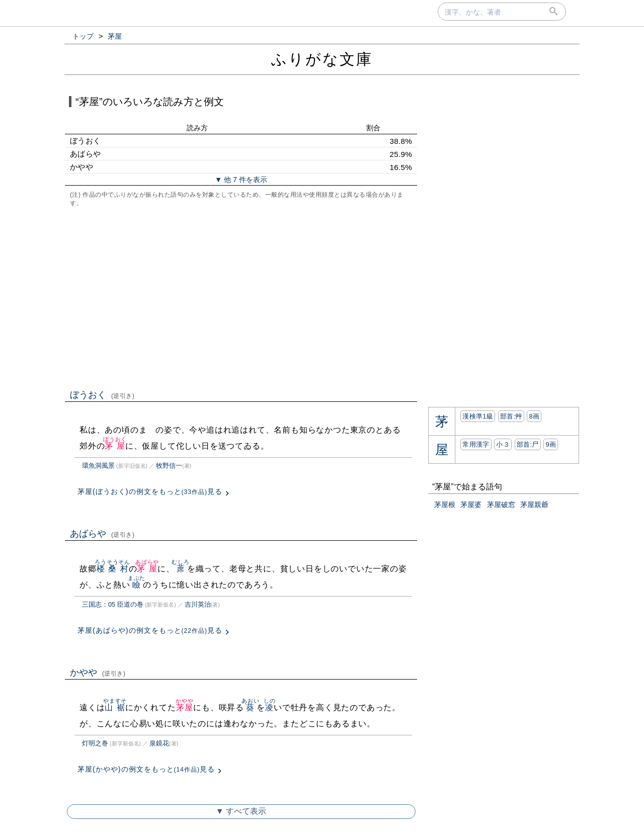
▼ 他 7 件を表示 (241, 180)
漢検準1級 (478, 416)
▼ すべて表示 (241, 811)
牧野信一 (169, 466)
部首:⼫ (528, 444)
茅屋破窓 (501, 505)
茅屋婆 (471, 505)
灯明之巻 (95, 743)
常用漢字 (476, 444)
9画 (551, 444)
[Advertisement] (241, 297)
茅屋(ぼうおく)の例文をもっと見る (150, 491)
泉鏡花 (159, 743)
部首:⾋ (511, 416)
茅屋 (115, 446)
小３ (503, 444)
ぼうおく (102, 395)
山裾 (115, 707)
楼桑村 (112, 569)
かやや (98, 673)
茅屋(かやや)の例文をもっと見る (146, 769)
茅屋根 (445, 505)
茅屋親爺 (534, 505)
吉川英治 (198, 604)
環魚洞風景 (98, 466)
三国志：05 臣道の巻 (113, 604)
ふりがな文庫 (322, 59)
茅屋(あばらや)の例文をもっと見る (150, 630)
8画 (534, 416)
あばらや (102, 534)
